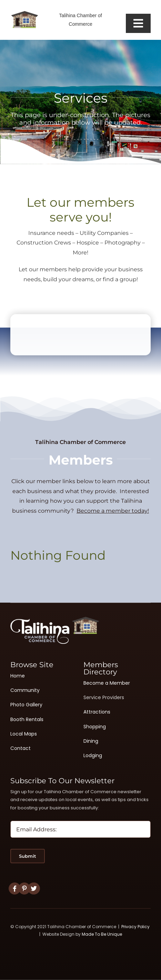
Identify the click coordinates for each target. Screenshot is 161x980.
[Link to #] (24, 888)
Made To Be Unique (102, 934)
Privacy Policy (135, 927)
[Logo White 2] (55, 619)
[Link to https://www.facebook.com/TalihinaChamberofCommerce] (15, 888)
